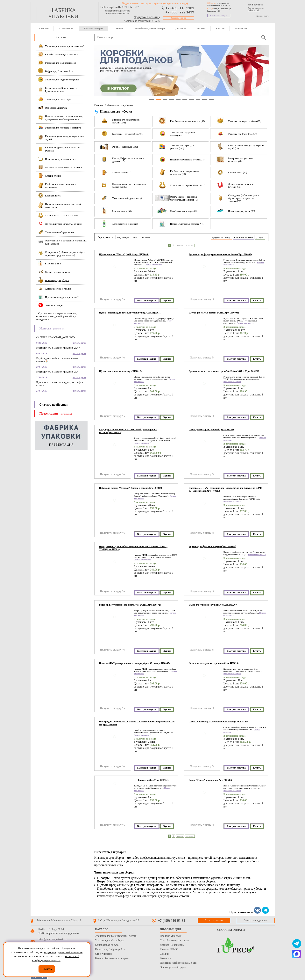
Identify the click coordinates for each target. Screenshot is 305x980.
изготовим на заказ (244, 237)
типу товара (123, 237)
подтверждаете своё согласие (63, 952)
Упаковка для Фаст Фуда (109, 940)
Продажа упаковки (171, 936)
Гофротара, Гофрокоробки (110, 949)
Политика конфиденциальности (178, 963)
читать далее (79, 343)
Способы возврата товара (175, 940)
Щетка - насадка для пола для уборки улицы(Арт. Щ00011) (130, 313)
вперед (180, 245)
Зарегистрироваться (256, 8)
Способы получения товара (149, 28)
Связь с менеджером (219, 15)
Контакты (241, 28)
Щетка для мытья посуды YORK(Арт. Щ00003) (214, 313)
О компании (66, 28)
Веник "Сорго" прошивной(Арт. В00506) (210, 780)
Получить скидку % (112, 299)
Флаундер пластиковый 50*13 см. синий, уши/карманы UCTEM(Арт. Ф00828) (128, 431)
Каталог (61, 37)
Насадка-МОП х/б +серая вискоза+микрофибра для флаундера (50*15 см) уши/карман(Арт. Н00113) (226, 489)
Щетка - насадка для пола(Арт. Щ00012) (120, 371)
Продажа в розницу (147, 17)
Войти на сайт (254, 10)
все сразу (190, 245)
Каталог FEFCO (169, 949)
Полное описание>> (153, 265)
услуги (260, 237)
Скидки (118, 28)
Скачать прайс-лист (54, 405)
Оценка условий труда (173, 967)
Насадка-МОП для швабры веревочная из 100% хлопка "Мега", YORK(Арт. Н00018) (133, 548)
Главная (44, 28)
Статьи (220, 28)
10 (211, 99)
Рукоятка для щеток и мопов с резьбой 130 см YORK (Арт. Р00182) (224, 371)
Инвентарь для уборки (120, 105)
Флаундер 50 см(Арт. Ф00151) (153, 780)
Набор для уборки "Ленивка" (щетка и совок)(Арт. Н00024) (131, 488)
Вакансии (165, 958)
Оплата (201, 28)
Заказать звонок (178, 18)
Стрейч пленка (104, 954)
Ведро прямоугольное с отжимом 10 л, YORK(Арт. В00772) (130, 605)
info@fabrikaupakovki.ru (117, 14)
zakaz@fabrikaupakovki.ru (118, 11)
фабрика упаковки (63, 13)
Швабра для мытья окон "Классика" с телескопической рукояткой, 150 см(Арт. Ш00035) (137, 723)
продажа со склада (221, 237)
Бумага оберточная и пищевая (112, 958)
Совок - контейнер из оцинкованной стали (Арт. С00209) (219, 722)
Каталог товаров (94, 28)
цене (135, 237)
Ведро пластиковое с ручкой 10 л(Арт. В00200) (213, 605)
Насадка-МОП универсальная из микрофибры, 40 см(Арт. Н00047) (135, 663)
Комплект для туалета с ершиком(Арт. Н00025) (214, 663)
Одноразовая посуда (107, 945)
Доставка (181, 28)
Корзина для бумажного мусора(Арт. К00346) (213, 546)
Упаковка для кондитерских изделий (116, 936)
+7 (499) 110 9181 (180, 8)
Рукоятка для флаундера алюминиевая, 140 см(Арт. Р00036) (220, 254)
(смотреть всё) (59, 329)
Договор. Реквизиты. (172, 945)
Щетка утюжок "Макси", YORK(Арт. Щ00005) (124, 254)
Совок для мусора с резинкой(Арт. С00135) (211, 430)
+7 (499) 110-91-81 (172, 921)
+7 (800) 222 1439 (180, 12)
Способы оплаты (231, 930)
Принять (47, 969)
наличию (147, 237)
